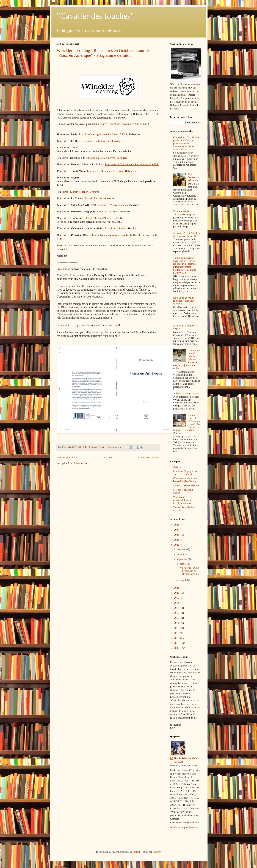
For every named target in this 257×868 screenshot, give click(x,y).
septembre (182, 559)
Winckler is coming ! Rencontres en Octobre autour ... (190, 571)
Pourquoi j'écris (181, 211)
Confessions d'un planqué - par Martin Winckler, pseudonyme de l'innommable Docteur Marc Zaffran (187, 143)
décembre (182, 549)
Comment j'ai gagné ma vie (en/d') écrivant (185, 473)
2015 (177, 618)
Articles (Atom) (79, 463)
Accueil (108, 458)
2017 (177, 608)
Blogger (157, 852)
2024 (177, 535)
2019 (177, 598)
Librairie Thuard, (99, 198)
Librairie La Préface (116, 228)
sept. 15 (184, 564)
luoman (137, 852)
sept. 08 (184, 580)
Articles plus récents (68, 458)
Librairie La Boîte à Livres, (107, 158)
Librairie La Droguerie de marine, (111, 171)
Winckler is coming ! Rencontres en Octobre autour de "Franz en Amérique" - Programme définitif (103, 53)
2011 (177, 638)
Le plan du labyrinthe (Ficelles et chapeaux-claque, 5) (184, 301)
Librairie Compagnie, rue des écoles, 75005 (103, 134)
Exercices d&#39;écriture (186, 486)
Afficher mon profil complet (184, 827)
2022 (177, 545)
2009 (177, 648)
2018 (177, 603)
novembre (182, 554)
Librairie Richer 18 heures (85, 192)
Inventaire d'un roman (123, 124)
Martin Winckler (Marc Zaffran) (186, 760)
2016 (177, 613)
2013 (177, 628)
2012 (177, 633)
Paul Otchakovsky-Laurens (194, 177)
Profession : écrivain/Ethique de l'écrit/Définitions (183, 500)
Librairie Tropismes (108, 211)
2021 (177, 588)
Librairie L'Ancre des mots (113, 205)
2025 (177, 530)
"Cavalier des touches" (95, 16)
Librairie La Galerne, (103, 141)
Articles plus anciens (148, 458)
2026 (177, 525)
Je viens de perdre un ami (186, 393)
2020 (177, 593)
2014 (177, 623)
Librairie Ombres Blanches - (100, 218)
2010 (177, 643)
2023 (177, 540)
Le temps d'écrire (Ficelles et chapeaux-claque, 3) (186, 235)
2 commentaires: (114, 447)
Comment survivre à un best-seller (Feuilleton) (185, 480)
